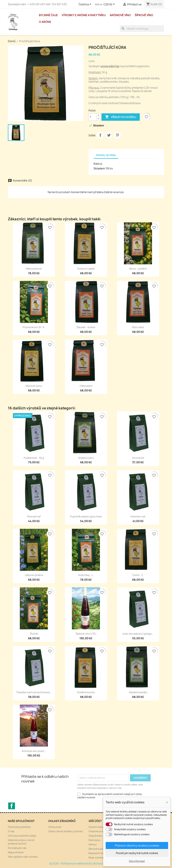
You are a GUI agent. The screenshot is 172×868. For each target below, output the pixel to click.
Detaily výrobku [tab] (106, 155)
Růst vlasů (138, 327)
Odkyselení (86, 386)
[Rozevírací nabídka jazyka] (85, 5)
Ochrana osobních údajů (22, 836)
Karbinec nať (138, 516)
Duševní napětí (86, 269)
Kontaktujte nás (17, 848)
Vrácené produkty (99, 831)
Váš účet (95, 821)
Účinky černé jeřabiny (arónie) (66, 831)
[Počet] (93, 117)
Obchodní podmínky (19, 827)
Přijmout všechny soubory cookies (137, 845)
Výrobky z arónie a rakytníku (84, 15)
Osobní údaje (96, 827)
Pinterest (117, 135)
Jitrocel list (138, 458)
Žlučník (34, 634)
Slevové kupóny (98, 849)
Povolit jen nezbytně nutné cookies (137, 853)
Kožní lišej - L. (86, 575)
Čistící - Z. (138, 575)
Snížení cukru (86, 458)
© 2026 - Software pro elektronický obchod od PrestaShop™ (86, 864)
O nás (11, 831)
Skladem (99, 168)
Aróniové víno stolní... (34, 751)
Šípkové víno (144, 15)
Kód (96, 164)
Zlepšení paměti (138, 692)
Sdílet (100, 135)
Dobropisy (94, 840)
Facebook (12, 806)
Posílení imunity (86, 692)
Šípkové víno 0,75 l (86, 634)
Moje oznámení (97, 858)
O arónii (45, 22)
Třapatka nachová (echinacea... (34, 692)
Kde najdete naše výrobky (23, 857)
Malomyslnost (34, 269)
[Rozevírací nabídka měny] (110, 5)
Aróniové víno (120, 15)
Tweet (109, 135)
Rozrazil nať (34, 516)
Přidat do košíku (121, 117)
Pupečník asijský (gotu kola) (86, 516)
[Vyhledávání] (142, 29)
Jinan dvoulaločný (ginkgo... (138, 634)
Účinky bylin (55, 827)
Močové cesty (34, 386)
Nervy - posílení (138, 269)
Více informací (137, 861)
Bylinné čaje (48, 15)
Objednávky (95, 836)
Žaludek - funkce (86, 327)
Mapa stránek (16, 852)
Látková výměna (34, 575)
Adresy (93, 844)
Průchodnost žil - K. (34, 327)
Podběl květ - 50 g (34, 458)
